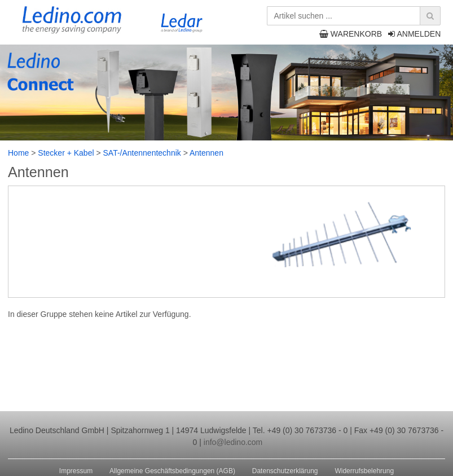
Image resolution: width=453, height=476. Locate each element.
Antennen (206, 153)
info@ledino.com (233, 442)
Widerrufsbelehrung (364, 471)
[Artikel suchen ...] (352, 16)
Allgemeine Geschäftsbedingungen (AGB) (172, 471)
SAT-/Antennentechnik (142, 153)
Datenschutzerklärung (285, 471)
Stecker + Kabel (66, 153)
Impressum (76, 471)
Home (18, 153)
